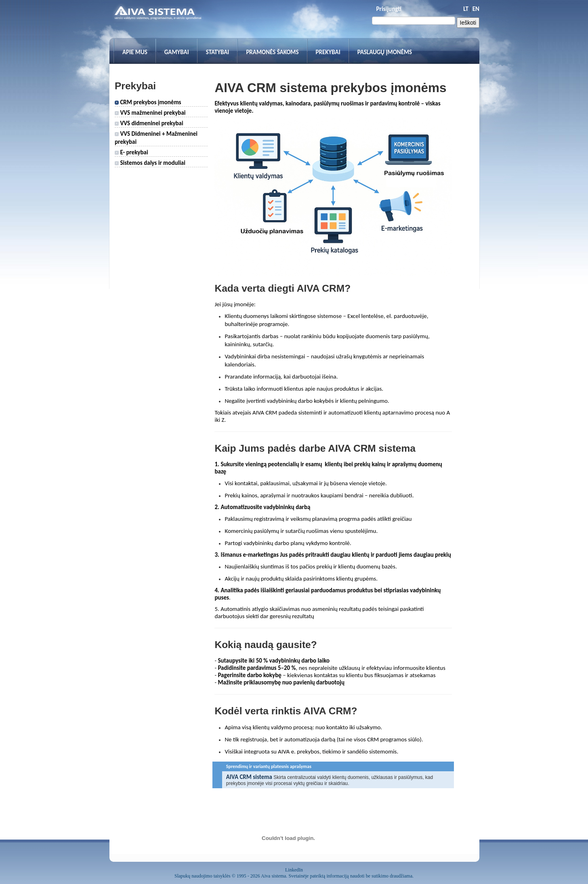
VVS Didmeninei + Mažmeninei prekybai (156, 138)
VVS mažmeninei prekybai (150, 113)
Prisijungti (389, 9)
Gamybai (177, 52)
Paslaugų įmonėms (385, 52)
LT (466, 9)
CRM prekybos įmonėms (148, 102)
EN (476, 9)
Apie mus (135, 52)
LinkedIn (294, 870)
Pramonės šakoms (272, 52)
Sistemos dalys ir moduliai (150, 163)
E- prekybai (131, 152)
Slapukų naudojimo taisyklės (203, 876)
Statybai (218, 52)
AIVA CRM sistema (249, 777)
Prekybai (328, 52)
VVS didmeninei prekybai (149, 123)
